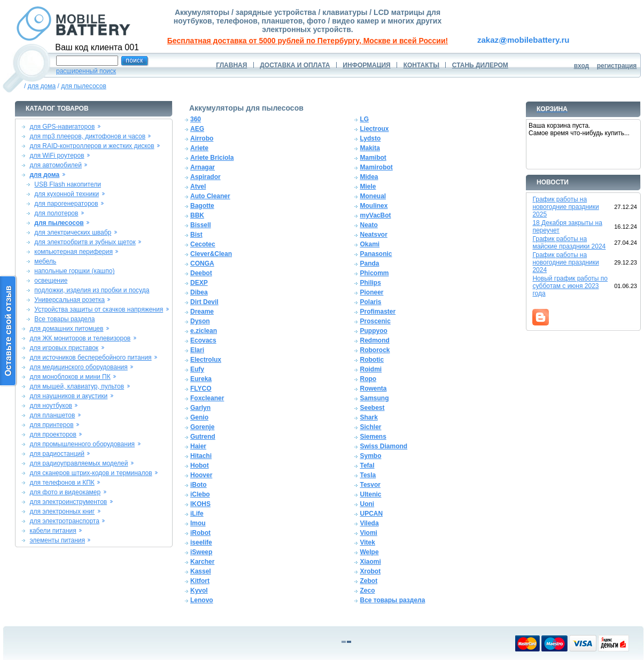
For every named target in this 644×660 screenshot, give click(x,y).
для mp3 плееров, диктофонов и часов (87, 136)
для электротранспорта (64, 521)
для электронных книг (62, 511)
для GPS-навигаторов (62, 127)
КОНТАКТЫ (421, 65)
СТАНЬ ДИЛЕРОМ (480, 65)
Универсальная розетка (69, 300)
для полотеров (56, 213)
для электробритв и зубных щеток (85, 242)
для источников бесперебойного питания (90, 358)
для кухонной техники (67, 194)
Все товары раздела (64, 319)
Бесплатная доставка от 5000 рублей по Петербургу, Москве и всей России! (308, 41)
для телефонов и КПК (62, 483)
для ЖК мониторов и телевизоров (80, 338)
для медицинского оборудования (78, 367)
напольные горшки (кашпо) (74, 271)
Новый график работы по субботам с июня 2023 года (570, 286)
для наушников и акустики (68, 396)
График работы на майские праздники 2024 (569, 243)
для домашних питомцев (66, 329)
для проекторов (53, 434)
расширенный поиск (86, 71)
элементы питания (57, 540)
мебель (45, 261)
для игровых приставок (64, 348)
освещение (51, 281)
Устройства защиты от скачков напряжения (99, 309)
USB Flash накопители (68, 184)
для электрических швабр (73, 232)
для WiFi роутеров (57, 156)
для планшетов (52, 415)
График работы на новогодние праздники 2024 (565, 262)
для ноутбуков (51, 406)
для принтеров (51, 425)
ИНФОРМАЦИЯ (366, 65)
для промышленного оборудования (82, 444)
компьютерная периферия (73, 252)
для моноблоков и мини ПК (70, 377)
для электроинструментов (68, 502)
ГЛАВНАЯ (231, 65)
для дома (42, 86)
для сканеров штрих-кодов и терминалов (91, 473)
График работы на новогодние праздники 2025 (565, 207)
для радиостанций (57, 454)
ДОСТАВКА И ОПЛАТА (295, 65)
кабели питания (53, 531)
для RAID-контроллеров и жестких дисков (92, 146)
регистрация (617, 66)
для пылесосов (84, 86)
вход (582, 66)
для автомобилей (56, 165)
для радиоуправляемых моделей (79, 463)
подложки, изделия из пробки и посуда (92, 290)
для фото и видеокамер (65, 492)
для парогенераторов (66, 204)
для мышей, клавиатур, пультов (77, 386)
